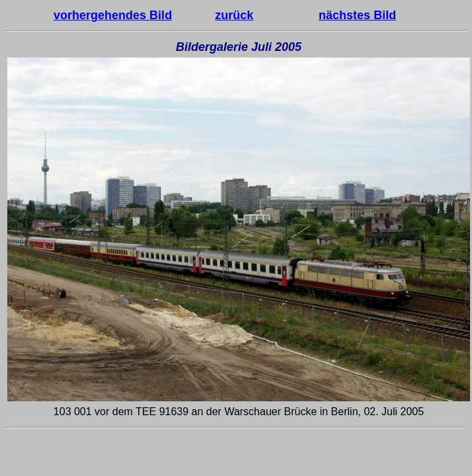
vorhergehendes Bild (113, 15)
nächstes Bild (357, 15)
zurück (234, 15)
